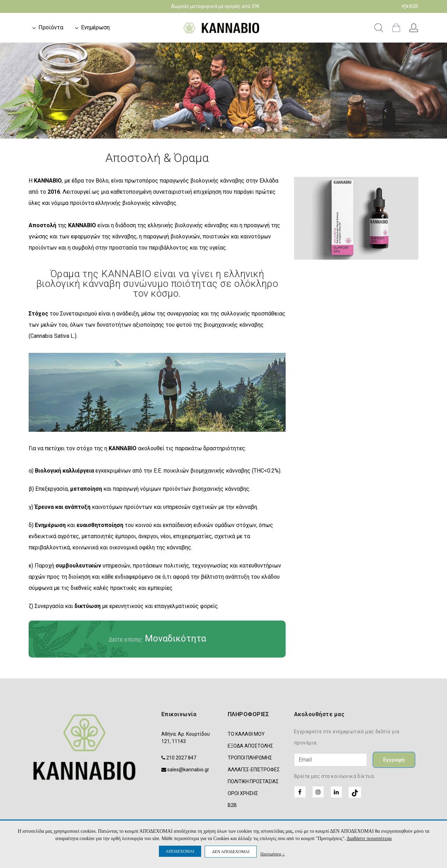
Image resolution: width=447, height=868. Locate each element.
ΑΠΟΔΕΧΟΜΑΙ (180, 851)
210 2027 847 (181, 758)
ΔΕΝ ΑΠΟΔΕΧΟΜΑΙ (231, 852)
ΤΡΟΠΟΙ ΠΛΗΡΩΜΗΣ (250, 758)
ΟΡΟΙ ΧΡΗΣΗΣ (243, 793)
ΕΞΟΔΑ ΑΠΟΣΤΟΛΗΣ (250, 746)
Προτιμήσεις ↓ (272, 854)
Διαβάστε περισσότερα (369, 839)
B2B (410, 6)
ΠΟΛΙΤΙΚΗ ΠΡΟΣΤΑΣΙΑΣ (253, 781)
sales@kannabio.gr (188, 770)
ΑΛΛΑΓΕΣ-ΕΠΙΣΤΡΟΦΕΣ (254, 770)
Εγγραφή (394, 760)
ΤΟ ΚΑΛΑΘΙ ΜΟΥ (246, 734)
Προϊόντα (51, 27)
